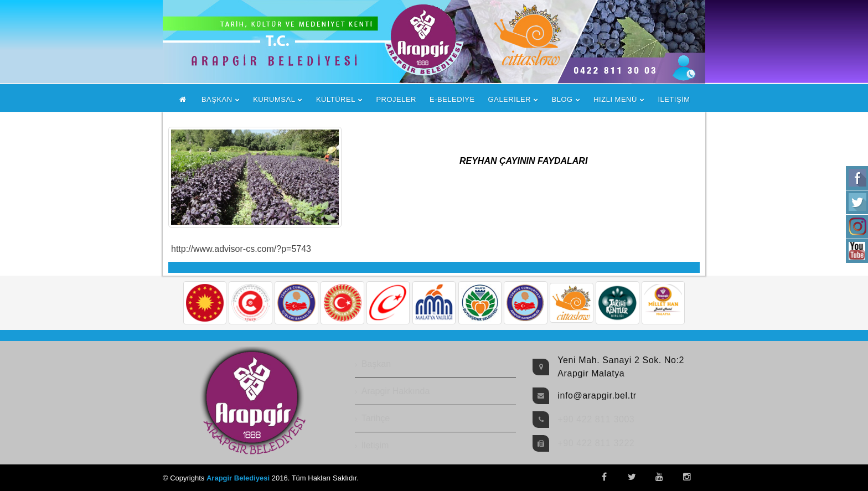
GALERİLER (510, 99)
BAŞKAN (217, 99)
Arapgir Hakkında (396, 391)
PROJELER (396, 99)
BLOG (562, 99)
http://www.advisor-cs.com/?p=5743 (241, 249)
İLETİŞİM (674, 99)
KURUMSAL (274, 99)
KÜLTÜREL (336, 99)
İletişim (375, 445)
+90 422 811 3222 (596, 443)
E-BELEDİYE (452, 99)
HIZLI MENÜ (615, 99)
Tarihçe (376, 418)
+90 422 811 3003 (596, 419)
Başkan (376, 364)
